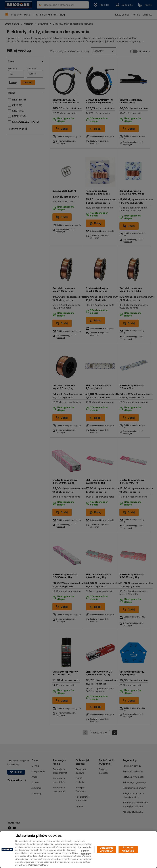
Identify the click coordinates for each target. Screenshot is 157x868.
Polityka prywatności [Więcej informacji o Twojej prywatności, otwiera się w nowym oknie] (38, 865)
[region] (78, 849)
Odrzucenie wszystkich (106, 849)
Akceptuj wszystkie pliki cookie (128, 850)
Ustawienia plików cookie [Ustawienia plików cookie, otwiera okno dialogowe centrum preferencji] (85, 850)
